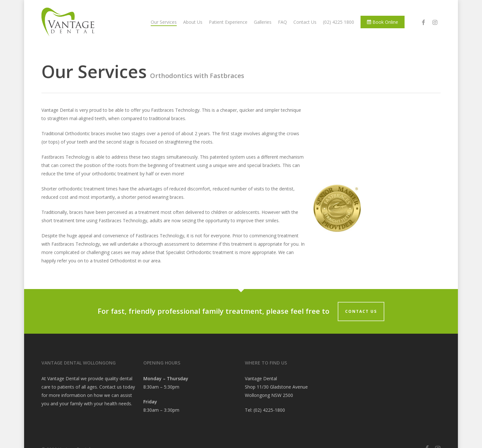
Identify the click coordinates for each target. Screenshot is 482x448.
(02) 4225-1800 (269, 410)
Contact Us (361, 311)
